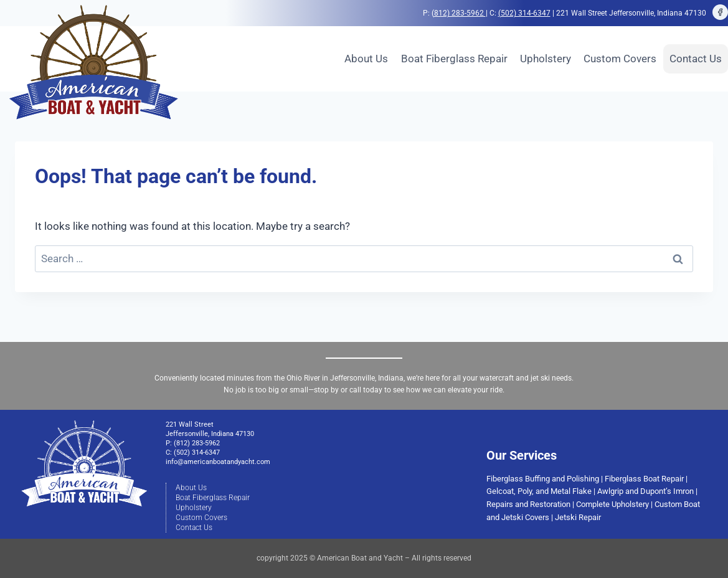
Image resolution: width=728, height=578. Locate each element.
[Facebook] (721, 12)
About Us (366, 59)
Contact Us (696, 59)
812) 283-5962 (460, 13)
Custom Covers (620, 59)
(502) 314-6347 (524, 13)
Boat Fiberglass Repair (454, 59)
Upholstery (546, 59)
